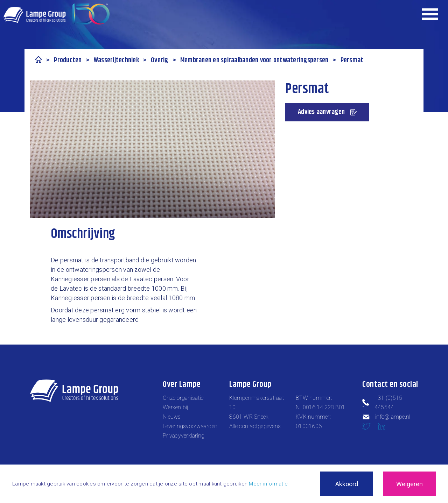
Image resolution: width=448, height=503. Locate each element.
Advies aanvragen (327, 112)
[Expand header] (430, 14)
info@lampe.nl (386, 417)
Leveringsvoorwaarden (190, 426)
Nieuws (172, 417)
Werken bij (176, 407)
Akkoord (347, 484)
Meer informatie (268, 484)
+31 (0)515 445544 (382, 403)
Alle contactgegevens (255, 426)
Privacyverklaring (184, 436)
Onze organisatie (183, 398)
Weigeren (409, 484)
